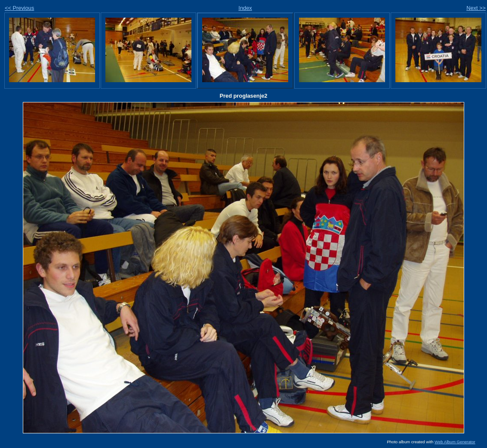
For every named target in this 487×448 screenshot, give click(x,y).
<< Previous (19, 8)
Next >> (476, 8)
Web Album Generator (455, 442)
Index (245, 8)
